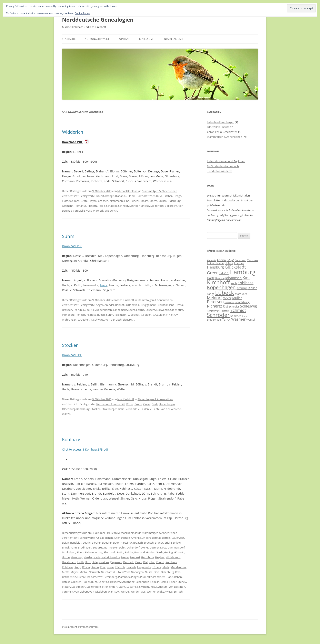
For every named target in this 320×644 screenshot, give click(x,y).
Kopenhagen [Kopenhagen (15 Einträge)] (221, 287)
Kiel (93, 310)
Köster (86, 567)
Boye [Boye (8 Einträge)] (230, 260)
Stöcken (70, 345)
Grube (66, 557)
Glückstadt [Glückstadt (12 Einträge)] (235, 267)
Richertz (92, 206)
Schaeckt (112, 206)
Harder (88, 557)
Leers (104, 285)
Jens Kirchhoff (126, 300)
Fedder (129, 552)
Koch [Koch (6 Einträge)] (234, 283)
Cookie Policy (82, 13)
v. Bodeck (134, 315)
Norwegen (163, 310)
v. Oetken (84, 320)
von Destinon (177, 587)
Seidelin (155, 582)
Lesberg (150, 310)
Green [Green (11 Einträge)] (213, 273)
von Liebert (81, 592)
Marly (166, 567)
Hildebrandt (173, 557)
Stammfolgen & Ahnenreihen (160, 191)
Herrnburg (147, 557)
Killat (152, 562)
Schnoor (134, 206)
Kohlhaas (72, 439)
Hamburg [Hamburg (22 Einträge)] (242, 272)
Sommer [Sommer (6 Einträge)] (236, 316)
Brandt (159, 543)
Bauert (100, 196)
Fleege (177, 196)
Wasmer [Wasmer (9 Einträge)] (238, 319)
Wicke (161, 592)
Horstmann (69, 562)
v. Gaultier (159, 315)
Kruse (110, 567)
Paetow (98, 577)
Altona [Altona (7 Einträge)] (221, 260)
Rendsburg (82, 315)
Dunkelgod (69, 552)
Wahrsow (114, 592)
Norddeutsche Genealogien (98, 20)
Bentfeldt (76, 543)
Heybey (160, 557)
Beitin (66, 543)
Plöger (135, 577)
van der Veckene (171, 409)
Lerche (140, 310)
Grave (147, 404)
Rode (102, 206)
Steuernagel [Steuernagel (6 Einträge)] (214, 320)
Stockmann (78, 587)
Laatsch (131, 567)
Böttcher (150, 196)
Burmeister (111, 547)
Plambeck (124, 577)
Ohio (157, 572)
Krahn (95, 567)
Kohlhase (68, 567)
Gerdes (150, 552)
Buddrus (98, 547)
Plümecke (146, 577)
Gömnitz (179, 552)
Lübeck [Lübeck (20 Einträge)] (225, 293)
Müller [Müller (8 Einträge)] (237, 298)
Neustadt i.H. (109, 572)
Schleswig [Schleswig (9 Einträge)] (248, 306)
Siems (164, 582)
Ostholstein (69, 577)
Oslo (178, 572)
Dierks (145, 547)
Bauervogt (178, 538)
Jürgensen (116, 562)
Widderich (73, 132)
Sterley (182, 582)
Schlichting (128, 582)
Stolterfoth (157, 206)
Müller (162, 201)
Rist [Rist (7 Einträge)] (225, 306)
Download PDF (72, 142)
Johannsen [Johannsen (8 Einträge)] (233, 278)
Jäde (95, 562)
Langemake (120, 310)
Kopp (78, 567)
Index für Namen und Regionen (226, 161)
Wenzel (125, 592)
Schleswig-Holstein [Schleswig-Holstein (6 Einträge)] (218, 311)
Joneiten (104, 562)
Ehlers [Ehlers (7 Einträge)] (229, 263)
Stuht (122, 587)
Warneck (98, 211)
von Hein (68, 592)
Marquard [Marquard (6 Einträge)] (241, 294)
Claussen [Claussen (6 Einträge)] (252, 260)
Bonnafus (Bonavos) (127, 305)
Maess (153, 201)
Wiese (169, 592)
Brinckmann (69, 547)
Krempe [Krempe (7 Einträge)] (242, 288)
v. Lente (155, 409)
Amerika (136, 538)
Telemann (121, 315)
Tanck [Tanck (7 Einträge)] (226, 319)
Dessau (180, 305)
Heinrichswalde (111, 557)
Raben (178, 577)
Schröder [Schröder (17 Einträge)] (218, 315)
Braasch (138, 543)
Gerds (159, 552)
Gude (86, 310)
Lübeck (135, 201)
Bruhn (138, 404)
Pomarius (81, 206)
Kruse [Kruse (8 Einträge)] (253, 288)
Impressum (146, 39)
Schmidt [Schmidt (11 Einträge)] (238, 310)
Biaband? (121, 196)
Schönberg (142, 582)
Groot (76, 201)
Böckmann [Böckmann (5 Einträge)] (241, 260)
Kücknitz (120, 567)
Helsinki (135, 557)
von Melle (79, 211)
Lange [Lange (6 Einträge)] (211, 294)
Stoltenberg (94, 587)
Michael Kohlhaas (128, 191)
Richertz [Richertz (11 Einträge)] (214, 306)
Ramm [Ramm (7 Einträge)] (229, 302)
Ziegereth (129, 320)
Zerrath (178, 592)
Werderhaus (138, 592)
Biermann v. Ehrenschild (111, 404)
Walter (66, 414)
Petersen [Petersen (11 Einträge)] (215, 302)
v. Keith (171, 315)
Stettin (66, 587)
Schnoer (123, 206)
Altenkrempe (122, 538)
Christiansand (166, 305)
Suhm (68, 236)
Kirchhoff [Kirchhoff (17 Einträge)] (218, 282)
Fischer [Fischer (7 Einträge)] (239, 263)
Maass (144, 201)
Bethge (110, 196)
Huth (88, 562)
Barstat (156, 538)
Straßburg (108, 409)
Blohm (132, 196)
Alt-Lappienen (104, 538)
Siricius (145, 206)
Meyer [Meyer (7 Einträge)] (227, 298)
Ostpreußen (85, 577)
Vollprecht (171, 206)
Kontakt (124, 39)
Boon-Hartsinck (123, 543)
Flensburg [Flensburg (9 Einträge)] (215, 267)
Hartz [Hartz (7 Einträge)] (211, 278)
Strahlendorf (110, 587)
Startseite (69, 39)
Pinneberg (68, 315)
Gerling (169, 552)
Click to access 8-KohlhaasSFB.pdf (85, 449)
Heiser (125, 557)
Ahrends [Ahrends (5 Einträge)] (211, 260)
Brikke (177, 543)
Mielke (84, 572)
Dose (163, 547)
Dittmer (154, 547)
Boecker (107, 543)
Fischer (168, 196)
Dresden (67, 310)
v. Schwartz (97, 320)
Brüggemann (149, 305)
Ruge (94, 582)
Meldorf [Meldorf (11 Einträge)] (214, 298)
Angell (100, 305)
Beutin (87, 543)
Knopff (160, 562)
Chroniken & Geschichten (222, 132)
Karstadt (128, 562)
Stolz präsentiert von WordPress (80, 627)
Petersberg (110, 577)
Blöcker (96, 543)
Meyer (74, 572)
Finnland (140, 552)
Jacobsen (103, 201)
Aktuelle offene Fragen (221, 122)
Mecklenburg (179, 567)
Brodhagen (85, 547)
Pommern (159, 577)
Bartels (166, 538)
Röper (86, 582)
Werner (151, 592)
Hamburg (77, 557)
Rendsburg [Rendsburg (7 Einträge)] (242, 302)
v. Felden (146, 315)
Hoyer (93, 201)
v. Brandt (131, 409)
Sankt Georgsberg (109, 582)
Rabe (170, 577)
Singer (173, 582)
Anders (147, 538)
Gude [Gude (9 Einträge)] (224, 273)
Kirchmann (116, 201)
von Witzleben (98, 592)
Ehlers (80, 552)
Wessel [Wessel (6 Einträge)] (251, 320)
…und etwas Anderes (220, 171)
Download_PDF (72, 246)
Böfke (130, 404)
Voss (89, 211)
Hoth (81, 562)
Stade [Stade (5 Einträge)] (245, 316)
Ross (93, 315)
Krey (103, 567)
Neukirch (94, 572)
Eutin (120, 552)
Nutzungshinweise (97, 39)
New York (124, 572)
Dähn (122, 547)
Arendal (109, 305)
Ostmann (68, 206)
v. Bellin (120, 409)
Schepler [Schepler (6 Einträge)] (234, 306)
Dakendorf (133, 547)
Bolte (140, 196)
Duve (159, 196)
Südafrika (132, 587)
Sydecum (162, 587)
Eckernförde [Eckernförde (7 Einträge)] (215, 263)
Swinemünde (147, 587)
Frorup (78, 310)
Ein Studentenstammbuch (223, 166)
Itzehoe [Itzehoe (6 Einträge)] (220, 278)
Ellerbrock (110, 552)
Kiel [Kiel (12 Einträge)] (246, 277)
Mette (66, 572)
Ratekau (67, 582)
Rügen (101, 315)
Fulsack (67, 201)
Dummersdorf (176, 547)
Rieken (77, 582)
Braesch (149, 543)
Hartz (97, 557)
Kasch (138, 562)
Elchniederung (94, 552)
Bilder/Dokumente (218, 127)
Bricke (168, 543)
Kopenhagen (104, 310)
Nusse (149, 572)
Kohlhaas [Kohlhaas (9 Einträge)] (246, 283)
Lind (127, 201)
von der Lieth (114, 320)
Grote (84, 201)
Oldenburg (174, 201)
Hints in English (172, 39)
